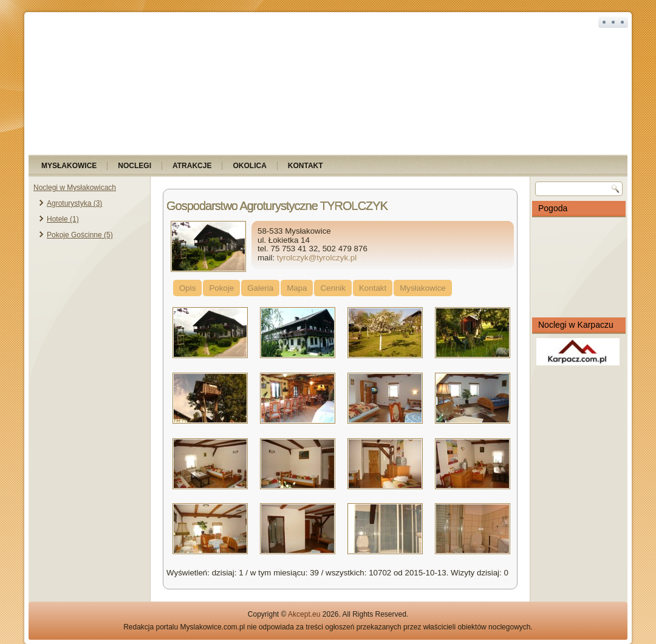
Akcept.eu (304, 614)
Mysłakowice (69, 166)
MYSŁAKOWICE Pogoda (579, 267)
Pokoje (221, 288)
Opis (187, 288)
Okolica (249, 166)
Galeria (260, 288)
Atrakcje (192, 166)
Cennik (333, 288)
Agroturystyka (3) (74, 203)
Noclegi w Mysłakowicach (75, 188)
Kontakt (306, 166)
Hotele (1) (63, 219)
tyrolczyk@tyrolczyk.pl (317, 258)
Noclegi (135, 166)
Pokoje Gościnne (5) (80, 235)
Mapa (297, 288)
